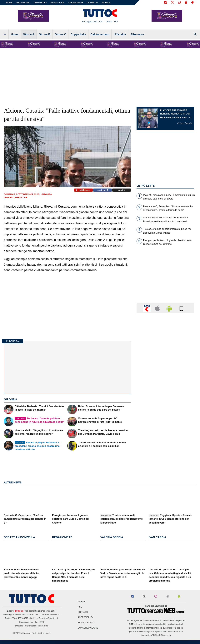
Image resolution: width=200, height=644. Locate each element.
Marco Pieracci (16, 197)
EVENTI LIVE (57, 3)
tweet (122, 190)
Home (9, 3)
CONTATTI (92, 3)
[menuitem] (5, 35)
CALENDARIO (75, 3)
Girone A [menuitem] (29, 34)
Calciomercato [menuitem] (100, 34)
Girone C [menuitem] (60, 34)
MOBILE (106, 3)
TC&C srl (19, 611)
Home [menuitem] (15, 34)
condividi (103, 190)
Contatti (83, 612)
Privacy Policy (86, 623)
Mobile (82, 602)
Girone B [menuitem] (45, 34)
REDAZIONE (23, 3)
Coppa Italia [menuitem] (78, 34)
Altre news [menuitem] (137, 34)
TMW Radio (40, 3)
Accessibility (85, 617)
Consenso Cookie (88, 628)
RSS (80, 607)
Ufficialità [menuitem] (120, 34)
